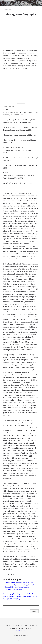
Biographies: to (20, 596)
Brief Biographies (10, 594)
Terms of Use (21, 631)
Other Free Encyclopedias (14, 590)
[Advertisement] (21, 33)
